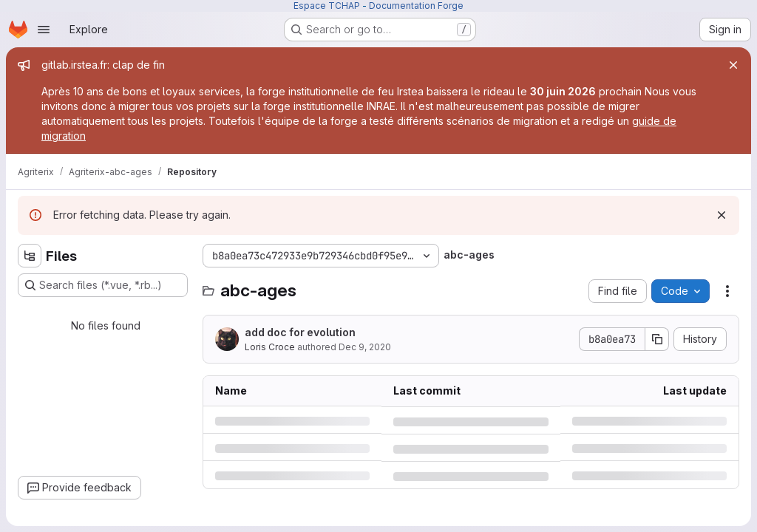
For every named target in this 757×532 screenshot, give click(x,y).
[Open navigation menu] (44, 30)
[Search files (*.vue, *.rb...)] (103, 285)
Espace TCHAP (327, 6)
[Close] (733, 65)
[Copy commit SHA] (657, 339)
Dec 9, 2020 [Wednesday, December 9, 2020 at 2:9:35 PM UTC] (365, 347)
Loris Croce (270, 347)
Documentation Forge (416, 6)
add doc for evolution (300, 332)
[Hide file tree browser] (30, 256)
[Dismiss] (722, 215)
